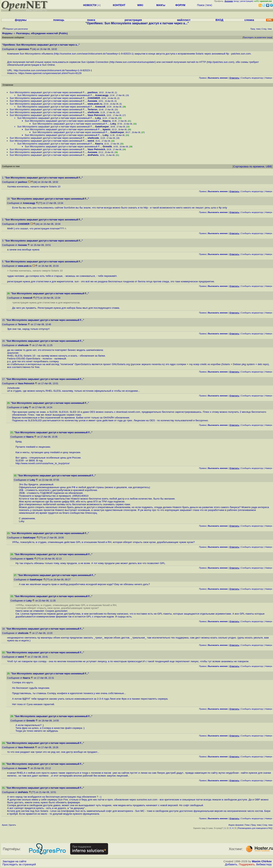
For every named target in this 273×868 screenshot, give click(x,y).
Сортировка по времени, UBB (252, 166)
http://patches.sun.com (220, 62)
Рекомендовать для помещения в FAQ (255, 828)
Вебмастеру (264, 864)
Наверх (269, 78)
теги (209, 5)
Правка (203, 78)
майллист (184, 20)
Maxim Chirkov (262, 861)
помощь (59, 20)
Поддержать (247, 864)
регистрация (247, 1)
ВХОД (219, 20)
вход (236, 1)
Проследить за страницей (19, 864)
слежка (249, 20)
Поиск (201, 5)
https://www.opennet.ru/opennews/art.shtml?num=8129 (50, 73)
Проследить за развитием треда (257, 37)
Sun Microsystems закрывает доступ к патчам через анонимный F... (48, 92)
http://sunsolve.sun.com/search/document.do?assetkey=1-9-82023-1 (94, 54)
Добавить (231, 864)
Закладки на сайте (14, 861)
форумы (21, 20)
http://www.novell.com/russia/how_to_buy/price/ (43, 463)
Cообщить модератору (252, 78)
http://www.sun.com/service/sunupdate (132, 62)
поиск (91, 20)
